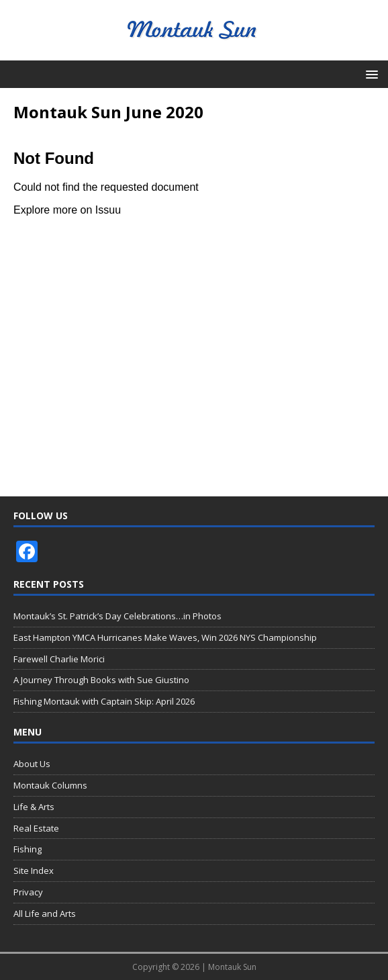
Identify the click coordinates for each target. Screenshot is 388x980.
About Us (32, 764)
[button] (370, 74)
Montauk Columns (50, 785)
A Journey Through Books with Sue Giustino (101, 680)
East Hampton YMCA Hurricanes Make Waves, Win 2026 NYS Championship (165, 637)
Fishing (28, 849)
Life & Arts (34, 807)
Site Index (34, 871)
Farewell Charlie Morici (59, 659)
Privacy (28, 892)
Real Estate (36, 828)
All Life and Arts (45, 914)
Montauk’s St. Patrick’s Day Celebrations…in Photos (117, 616)
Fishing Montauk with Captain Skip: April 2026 (104, 701)
